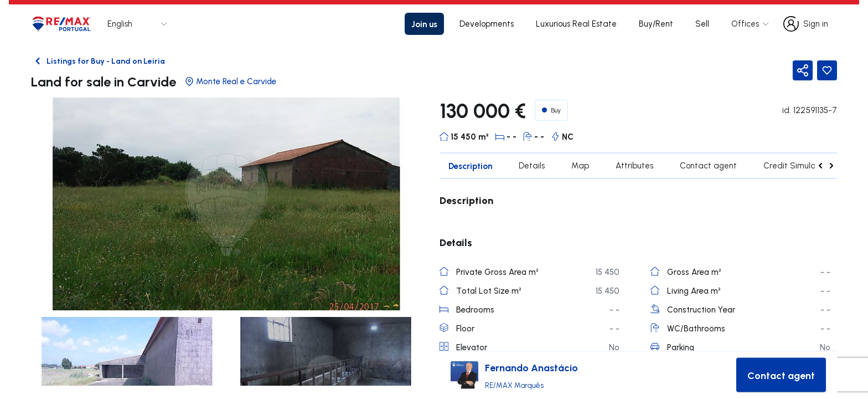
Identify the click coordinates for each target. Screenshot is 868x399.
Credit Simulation (797, 165)
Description (470, 166)
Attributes (634, 165)
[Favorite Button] (827, 70)
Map (580, 165)
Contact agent (708, 165)
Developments (487, 24)
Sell (702, 24)
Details (532, 165)
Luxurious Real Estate (576, 24)
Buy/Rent (656, 24)
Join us (424, 24)
